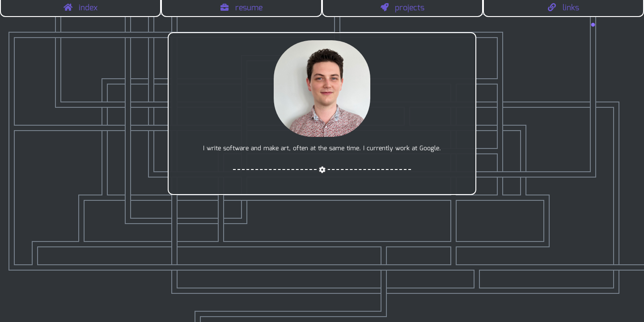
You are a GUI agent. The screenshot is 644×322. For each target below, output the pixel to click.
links (563, 8)
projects (402, 8)
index (81, 8)
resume (241, 8)
